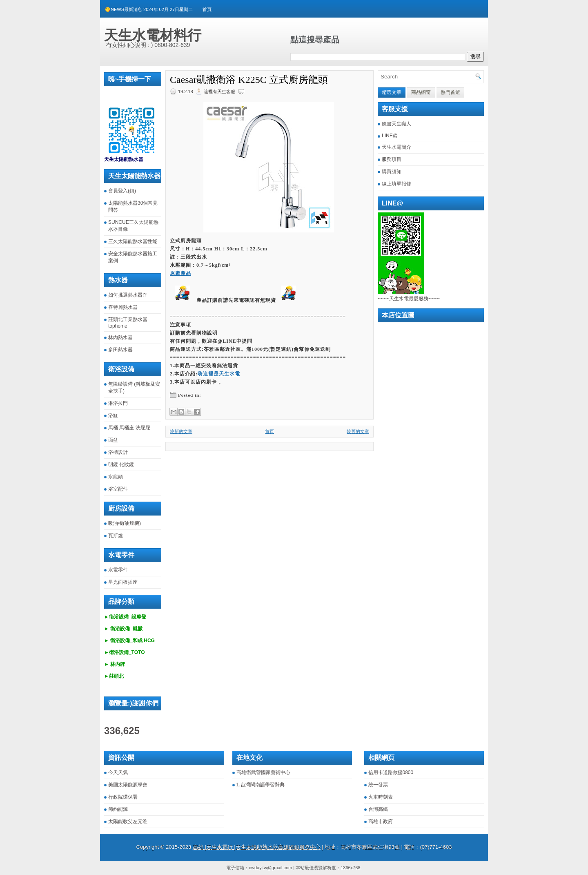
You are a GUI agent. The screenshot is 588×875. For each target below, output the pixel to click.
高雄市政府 (381, 821)
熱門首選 (450, 92)
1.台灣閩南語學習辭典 (261, 785)
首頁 (207, 9)
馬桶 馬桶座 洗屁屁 (129, 428)
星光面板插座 (123, 582)
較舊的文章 (358, 431)
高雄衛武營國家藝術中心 (263, 772)
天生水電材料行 (153, 35)
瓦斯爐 (116, 536)
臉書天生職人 (396, 124)
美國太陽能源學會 (128, 785)
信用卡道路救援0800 (391, 772)
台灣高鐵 (378, 809)
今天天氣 (118, 772)
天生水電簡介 (396, 147)
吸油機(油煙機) (125, 523)
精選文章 (392, 92)
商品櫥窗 (421, 92)
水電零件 (118, 570)
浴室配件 (118, 489)
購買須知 (392, 172)
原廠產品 (180, 273)
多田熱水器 (120, 350)
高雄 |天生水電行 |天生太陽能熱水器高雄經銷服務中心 (257, 847)
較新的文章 (181, 431)
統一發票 (378, 785)
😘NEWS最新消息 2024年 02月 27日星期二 (149, 9)
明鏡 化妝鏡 (121, 464)
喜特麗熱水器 (123, 307)
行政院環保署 (123, 797)
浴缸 (113, 415)
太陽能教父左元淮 (128, 821)
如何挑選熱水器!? (127, 295)
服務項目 (392, 159)
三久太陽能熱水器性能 (133, 241)
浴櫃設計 (118, 452)
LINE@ (390, 136)
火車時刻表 (381, 797)
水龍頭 (116, 477)
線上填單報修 (396, 184)
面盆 (113, 440)
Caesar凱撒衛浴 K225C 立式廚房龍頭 (249, 80)
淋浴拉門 (118, 403)
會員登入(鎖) (122, 191)
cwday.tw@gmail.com (270, 868)
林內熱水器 (120, 337)
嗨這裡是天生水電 (219, 374)
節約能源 (118, 809)
